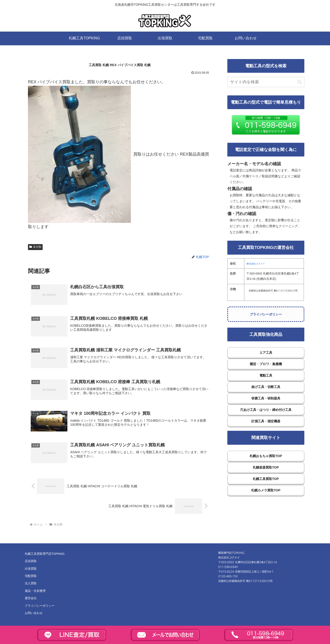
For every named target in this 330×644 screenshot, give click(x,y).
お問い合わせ (34, 614)
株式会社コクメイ (256, 264)
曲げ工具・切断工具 (266, 387)
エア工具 (266, 353)
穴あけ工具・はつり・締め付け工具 (266, 410)
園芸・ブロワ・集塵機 (266, 364)
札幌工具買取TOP (266, 479)
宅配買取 (31, 577)
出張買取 (31, 570)
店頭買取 (31, 562)
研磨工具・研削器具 (266, 398)
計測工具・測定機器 (266, 421)
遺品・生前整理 (35, 592)
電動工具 (266, 375)
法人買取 (31, 585)
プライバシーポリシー (266, 314)
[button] (300, 82)
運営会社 (31, 599)
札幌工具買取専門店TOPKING (45, 555)
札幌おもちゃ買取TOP (266, 456)
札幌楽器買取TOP (266, 467)
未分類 (35, 247)
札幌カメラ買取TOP (266, 490)
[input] (266, 82)
